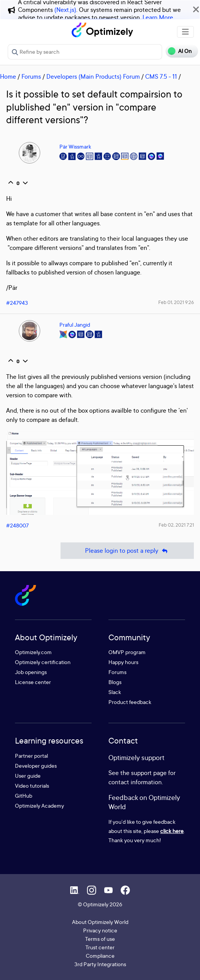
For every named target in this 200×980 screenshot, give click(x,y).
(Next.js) (65, 10)
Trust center (100, 947)
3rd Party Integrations (100, 964)
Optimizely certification (43, 662)
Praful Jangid (75, 325)
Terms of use (100, 939)
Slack (115, 692)
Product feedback (130, 702)
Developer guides (36, 766)
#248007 (17, 525)
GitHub (24, 796)
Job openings (31, 672)
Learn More (158, 17)
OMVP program (127, 652)
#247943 (17, 303)
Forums (31, 76)
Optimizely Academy (39, 806)
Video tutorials (32, 786)
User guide (28, 776)
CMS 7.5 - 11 (161, 76)
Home (8, 76)
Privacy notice (100, 930)
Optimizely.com (33, 652)
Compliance (100, 956)
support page (149, 773)
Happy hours (123, 662)
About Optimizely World (100, 922)
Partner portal (31, 756)
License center (33, 682)
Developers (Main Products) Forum (93, 76)
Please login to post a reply (127, 551)
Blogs (115, 682)
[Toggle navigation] (185, 32)
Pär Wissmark (75, 146)
